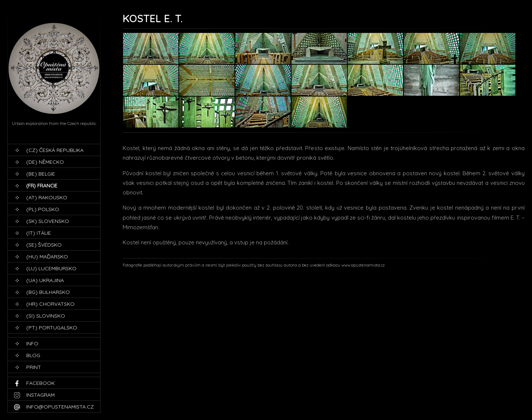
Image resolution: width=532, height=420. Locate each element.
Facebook (40, 383)
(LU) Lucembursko (51, 268)
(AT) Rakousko (47, 197)
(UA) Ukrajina (45, 280)
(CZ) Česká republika (55, 150)
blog (33, 355)
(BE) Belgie (41, 174)
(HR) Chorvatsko (50, 304)
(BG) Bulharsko (48, 292)
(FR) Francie (42, 186)
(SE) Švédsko (44, 245)
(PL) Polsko (43, 209)
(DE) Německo (45, 162)
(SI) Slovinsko (46, 316)
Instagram (40, 395)
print (34, 367)
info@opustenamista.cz (60, 407)
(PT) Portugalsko (52, 328)
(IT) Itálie (39, 233)
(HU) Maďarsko (47, 257)
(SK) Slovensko (48, 221)
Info (32, 343)
